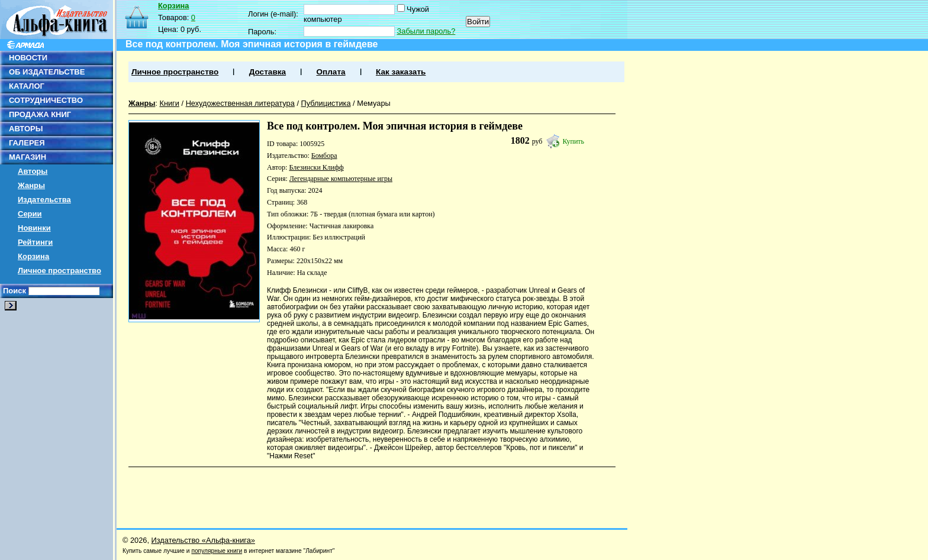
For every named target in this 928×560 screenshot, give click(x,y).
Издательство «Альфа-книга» (203, 540)
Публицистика (326, 103)
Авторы (33, 171)
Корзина (33, 256)
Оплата (331, 72)
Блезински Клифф (316, 167)
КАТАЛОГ (27, 86)
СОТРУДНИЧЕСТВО (46, 100)
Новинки (34, 228)
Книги (169, 103)
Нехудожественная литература (240, 103)
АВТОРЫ (26, 129)
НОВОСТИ (28, 58)
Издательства (44, 200)
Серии (30, 214)
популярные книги (217, 551)
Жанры (31, 185)
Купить (573, 141)
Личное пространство (59, 271)
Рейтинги (35, 242)
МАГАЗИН (28, 157)
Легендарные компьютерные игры (341, 179)
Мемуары (374, 103)
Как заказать (401, 72)
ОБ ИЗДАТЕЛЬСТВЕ (47, 72)
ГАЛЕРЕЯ (27, 143)
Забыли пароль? (426, 31)
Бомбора (324, 156)
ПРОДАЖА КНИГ (40, 114)
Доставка (268, 72)
